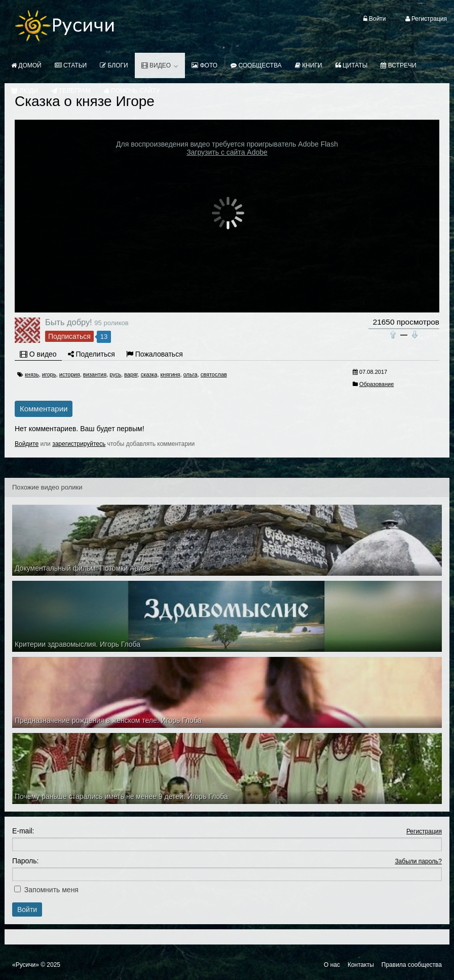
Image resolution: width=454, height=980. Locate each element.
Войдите (27, 444)
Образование (376, 384)
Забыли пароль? (418, 861)
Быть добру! (69, 322)
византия (95, 374)
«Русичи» (26, 965)
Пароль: (25, 861)
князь (32, 374)
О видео (38, 354)
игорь (49, 374)
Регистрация (424, 831)
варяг (131, 374)
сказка (149, 374)
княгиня (171, 374)
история (70, 374)
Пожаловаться (155, 354)
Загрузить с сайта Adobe (227, 152)
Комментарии (44, 409)
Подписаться (69, 336)
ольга (191, 374)
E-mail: (23, 831)
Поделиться (91, 354)
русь (115, 374)
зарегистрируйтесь (79, 444)
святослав (214, 374)
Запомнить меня (51, 890)
